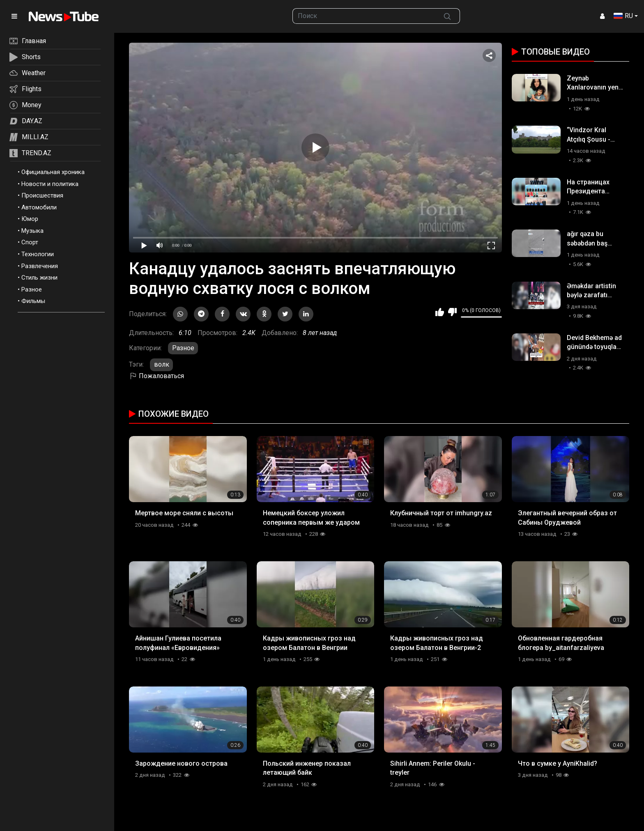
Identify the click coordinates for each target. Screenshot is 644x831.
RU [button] (623, 16)
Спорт (30, 242)
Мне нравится (440, 312)
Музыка (32, 231)
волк (162, 364)
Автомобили (39, 207)
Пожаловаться (156, 376)
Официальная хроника (53, 172)
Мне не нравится (452, 312)
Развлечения (40, 266)
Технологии (38, 254)
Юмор (30, 219)
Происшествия (42, 195)
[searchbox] (364, 16)
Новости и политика (50, 184)
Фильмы (33, 301)
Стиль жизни (39, 278)
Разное (32, 289)
